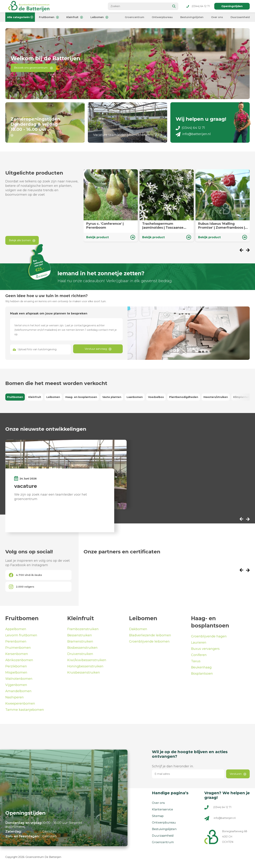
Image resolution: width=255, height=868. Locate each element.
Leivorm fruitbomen (21, 636)
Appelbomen (16, 630)
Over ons (217, 17)
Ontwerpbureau (162, 17)
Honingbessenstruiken (85, 667)
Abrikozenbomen (19, 661)
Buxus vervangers (205, 650)
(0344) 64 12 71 (198, 6)
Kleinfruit (75, 17)
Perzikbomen (16, 667)
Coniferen (199, 656)
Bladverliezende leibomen (150, 636)
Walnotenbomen (19, 680)
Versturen (238, 775)
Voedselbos (156, 398)
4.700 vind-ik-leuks (25, 576)
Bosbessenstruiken (82, 649)
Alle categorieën (20, 17)
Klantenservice (162, 810)
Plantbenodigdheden (184, 398)
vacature (26, 487)
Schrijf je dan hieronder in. (173, 767)
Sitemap (158, 817)
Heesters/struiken (216, 398)
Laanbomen (135, 398)
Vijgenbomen (16, 686)
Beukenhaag (201, 668)
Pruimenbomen (18, 649)
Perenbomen (16, 643)
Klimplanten (241, 398)
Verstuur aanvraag (98, 350)
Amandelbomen (18, 692)
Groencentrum (134, 17)
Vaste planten (112, 398)
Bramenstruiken (80, 643)
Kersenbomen (17, 655)
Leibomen (99, 17)
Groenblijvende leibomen (149, 643)
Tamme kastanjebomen (25, 711)
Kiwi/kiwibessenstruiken (87, 661)
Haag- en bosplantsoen (81, 398)
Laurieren (199, 644)
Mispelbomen (16, 674)
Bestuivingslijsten (192, 17)
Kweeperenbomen (20, 705)
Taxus (196, 662)
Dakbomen (138, 630)
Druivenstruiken (80, 655)
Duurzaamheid (240, 17)
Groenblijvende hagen (209, 637)
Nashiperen (15, 698)
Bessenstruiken (80, 636)
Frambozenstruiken (83, 630)
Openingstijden (232, 6)
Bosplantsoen (202, 675)
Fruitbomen (49, 17)
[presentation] (243, 251)
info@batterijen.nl (193, 135)
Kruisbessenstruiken (84, 674)
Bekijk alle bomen (22, 241)
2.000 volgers (22, 588)
